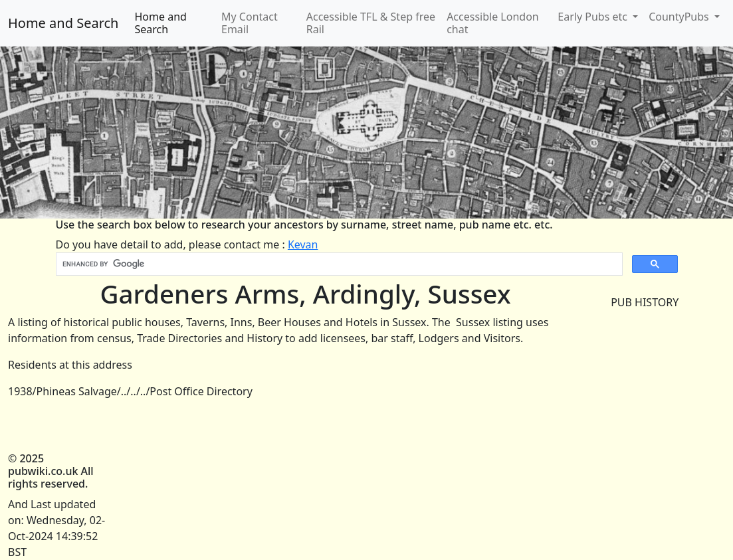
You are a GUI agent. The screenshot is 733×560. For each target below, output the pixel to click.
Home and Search (63, 23)
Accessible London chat (493, 23)
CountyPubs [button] (680, 17)
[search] (338, 264)
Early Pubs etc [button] (594, 17)
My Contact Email (250, 23)
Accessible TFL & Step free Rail (371, 23)
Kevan (303, 244)
